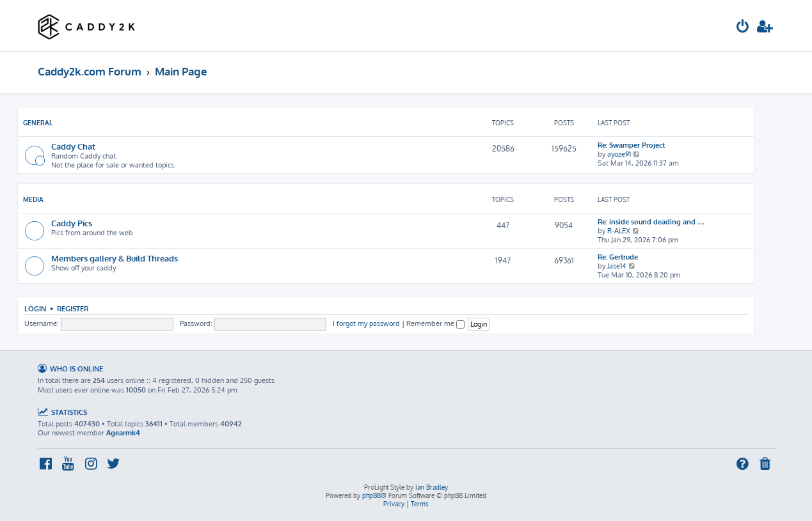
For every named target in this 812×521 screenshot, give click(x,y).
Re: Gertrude (618, 257)
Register (73, 308)
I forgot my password (366, 323)
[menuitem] (743, 28)
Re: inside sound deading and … (651, 222)
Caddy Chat (73, 146)
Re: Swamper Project (631, 145)
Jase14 (617, 266)
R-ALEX (619, 231)
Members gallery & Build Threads (115, 258)
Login (35, 308)
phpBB (371, 495)
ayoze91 (619, 154)
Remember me (435, 323)
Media (33, 199)
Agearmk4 (123, 433)
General (38, 123)
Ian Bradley (432, 487)
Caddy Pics (72, 223)
